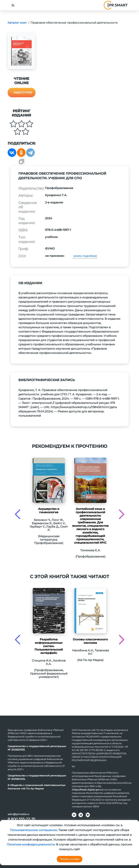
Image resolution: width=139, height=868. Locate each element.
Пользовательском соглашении (34, 830)
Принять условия (69, 859)
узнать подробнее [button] (85, 256)
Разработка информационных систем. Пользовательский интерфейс (49, 646)
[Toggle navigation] (13, 5)
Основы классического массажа (90, 641)
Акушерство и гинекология (49, 511)
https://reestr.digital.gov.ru (88, 790)
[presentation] (18, 514)
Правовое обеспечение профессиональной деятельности (74, 23)
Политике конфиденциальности (31, 844)
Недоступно (23, 92)
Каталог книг (17, 23)
